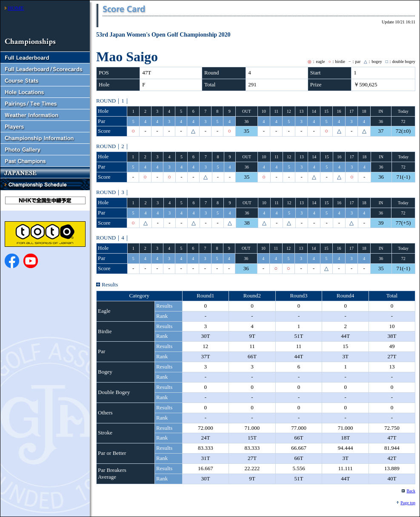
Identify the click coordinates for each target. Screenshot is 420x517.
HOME (16, 8)
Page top (408, 503)
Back (411, 491)
